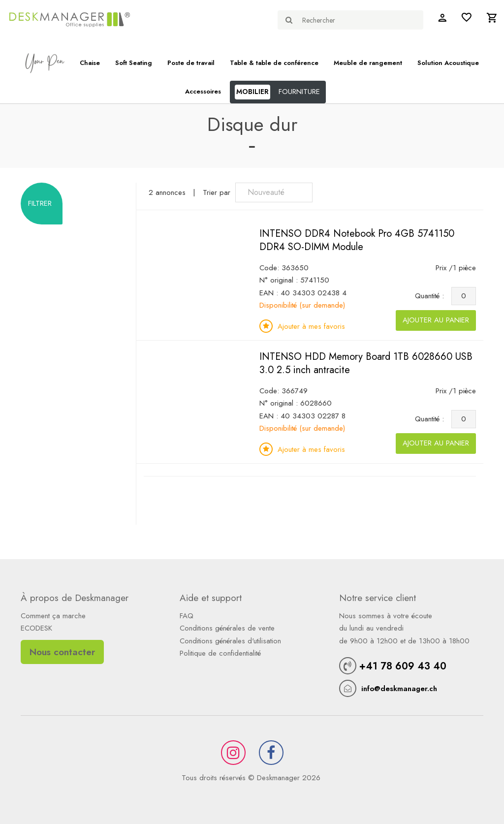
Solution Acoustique (448, 63)
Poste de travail (191, 63)
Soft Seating (134, 63)
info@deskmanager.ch (399, 689)
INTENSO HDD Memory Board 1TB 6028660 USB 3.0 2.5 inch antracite (366, 364)
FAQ (187, 616)
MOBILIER (252, 92)
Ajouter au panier (436, 320)
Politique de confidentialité (220, 653)
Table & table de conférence (274, 63)
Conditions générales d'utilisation (230, 641)
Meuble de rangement (368, 63)
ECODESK (36, 628)
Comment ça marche (53, 616)
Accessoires (203, 91)
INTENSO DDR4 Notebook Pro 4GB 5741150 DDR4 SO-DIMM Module (357, 240)
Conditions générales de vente (227, 628)
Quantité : (432, 296)
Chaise (90, 63)
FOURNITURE (299, 92)
